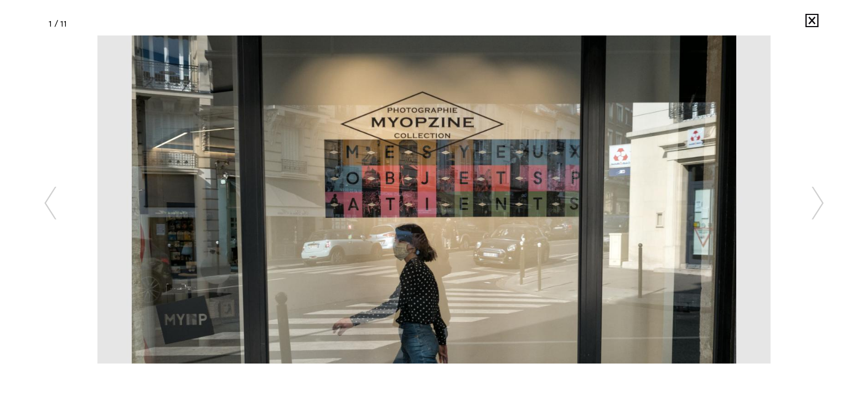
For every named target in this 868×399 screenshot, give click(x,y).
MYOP (780, 24)
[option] (434, 199)
